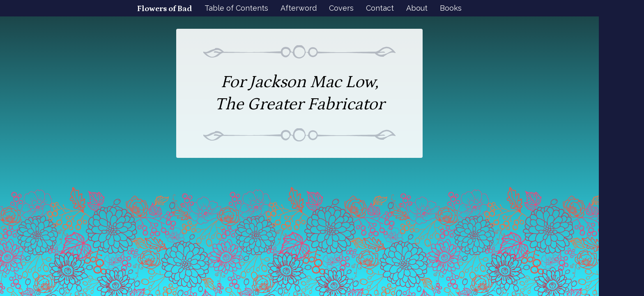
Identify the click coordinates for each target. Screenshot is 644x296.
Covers (341, 8)
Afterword (299, 8)
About (417, 8)
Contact (380, 8)
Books (451, 8)
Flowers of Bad (165, 9)
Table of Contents (236, 8)
